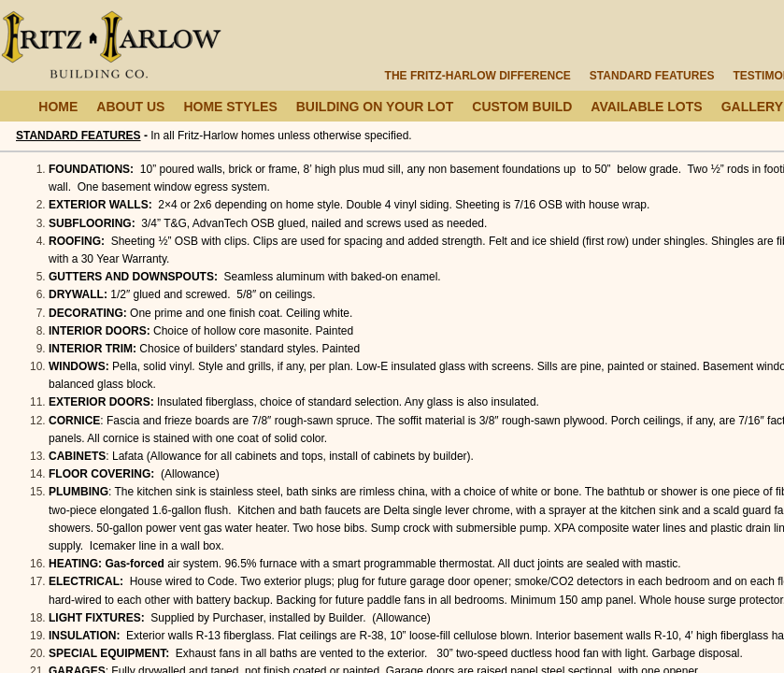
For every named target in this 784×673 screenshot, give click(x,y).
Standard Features (652, 76)
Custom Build (522, 107)
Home (58, 107)
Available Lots (646, 107)
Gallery (752, 107)
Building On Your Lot (375, 107)
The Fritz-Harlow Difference (478, 76)
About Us (130, 107)
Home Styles (230, 107)
